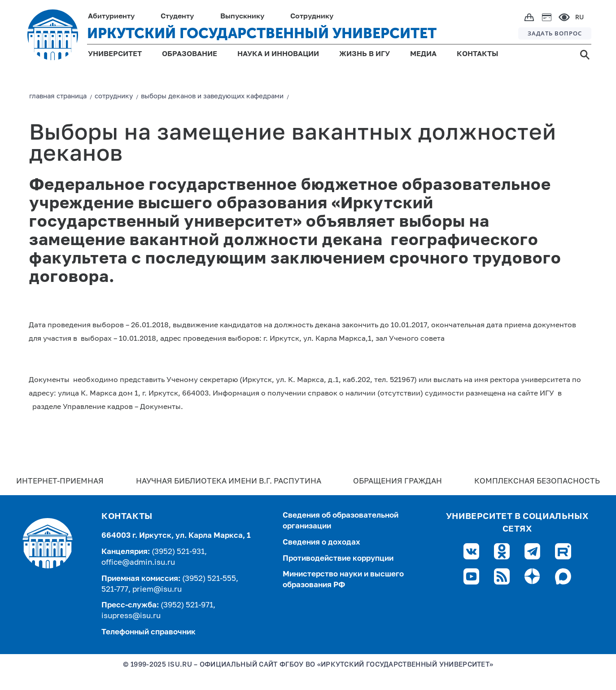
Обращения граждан (398, 481)
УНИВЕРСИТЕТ (115, 54)
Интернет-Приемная (60, 481)
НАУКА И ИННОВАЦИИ (278, 54)
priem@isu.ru (157, 590)
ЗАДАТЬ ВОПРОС (555, 33)
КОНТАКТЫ (478, 54)
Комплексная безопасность (537, 481)
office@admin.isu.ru (138, 563)
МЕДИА (423, 54)
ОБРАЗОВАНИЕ (190, 54)
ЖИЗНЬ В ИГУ (365, 54)
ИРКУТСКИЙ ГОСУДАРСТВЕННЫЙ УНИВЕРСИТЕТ (262, 33)
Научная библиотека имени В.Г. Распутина (229, 481)
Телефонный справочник (149, 632)
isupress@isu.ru (131, 616)
